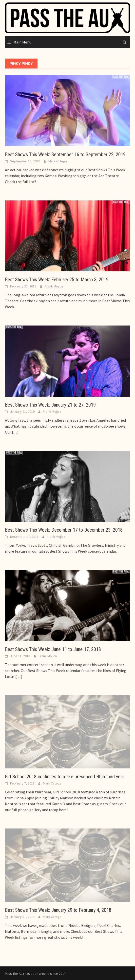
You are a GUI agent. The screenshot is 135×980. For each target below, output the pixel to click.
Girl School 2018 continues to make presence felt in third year (65, 777)
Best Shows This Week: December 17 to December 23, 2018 (64, 530)
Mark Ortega (58, 161)
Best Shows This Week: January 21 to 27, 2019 (50, 405)
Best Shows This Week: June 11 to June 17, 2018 (53, 649)
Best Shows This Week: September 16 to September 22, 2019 (65, 154)
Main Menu (22, 42)
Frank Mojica (54, 286)
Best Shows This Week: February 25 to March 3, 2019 (57, 280)
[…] (15, 432)
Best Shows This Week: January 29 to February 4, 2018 (58, 910)
